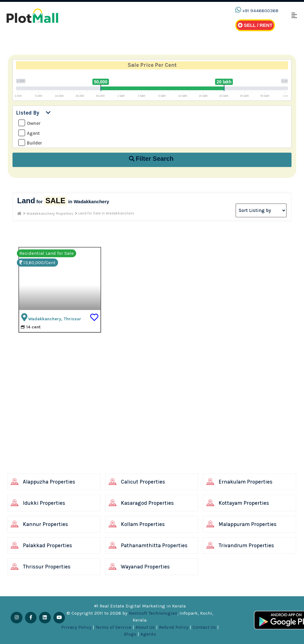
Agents (148, 634)
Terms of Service (113, 627)
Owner (29, 123)
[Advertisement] (145, 428)
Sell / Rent (255, 25)
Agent (29, 133)
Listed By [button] (33, 113)
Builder (30, 143)
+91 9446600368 (260, 11)
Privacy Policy (76, 627)
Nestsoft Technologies (153, 613)
